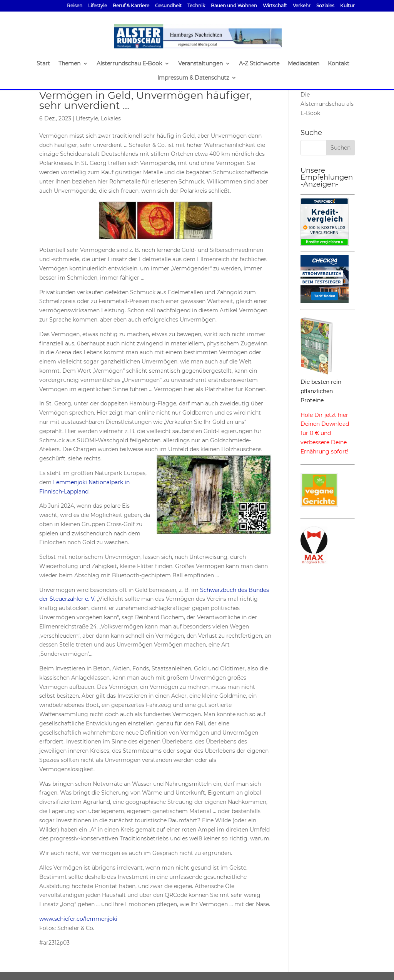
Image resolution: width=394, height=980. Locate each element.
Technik (196, 6)
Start (43, 64)
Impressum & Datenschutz (193, 78)
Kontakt (339, 64)
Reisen (75, 6)
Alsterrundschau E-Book (129, 64)
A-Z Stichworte (259, 64)
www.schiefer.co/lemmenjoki (78, 919)
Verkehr (302, 6)
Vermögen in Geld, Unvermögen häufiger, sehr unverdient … (146, 100)
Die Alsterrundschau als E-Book (327, 104)
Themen (69, 64)
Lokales (111, 118)
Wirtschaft (275, 6)
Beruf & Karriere (131, 6)
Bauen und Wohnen (234, 6)
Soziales (325, 6)
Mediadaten (304, 64)
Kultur (347, 6)
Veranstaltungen (200, 64)
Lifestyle (98, 6)
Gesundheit (168, 6)
